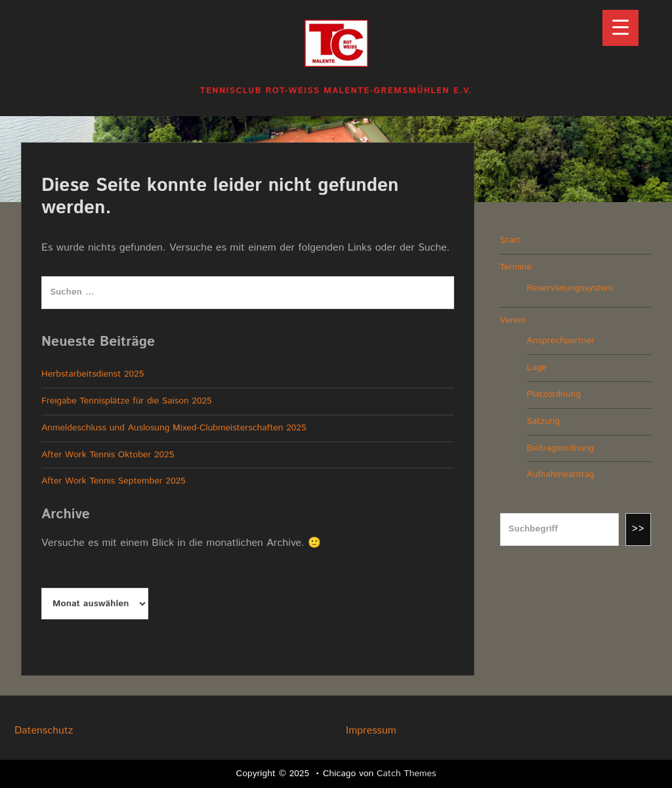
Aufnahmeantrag (561, 474)
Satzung (543, 421)
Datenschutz (44, 731)
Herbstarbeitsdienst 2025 (93, 374)
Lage (537, 367)
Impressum (371, 731)
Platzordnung (554, 394)
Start (510, 240)
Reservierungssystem (570, 288)
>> (639, 529)
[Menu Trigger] (620, 28)
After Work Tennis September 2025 (114, 481)
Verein (513, 320)
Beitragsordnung (561, 448)
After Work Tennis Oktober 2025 (108, 455)
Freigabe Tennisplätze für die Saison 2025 (127, 401)
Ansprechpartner (561, 341)
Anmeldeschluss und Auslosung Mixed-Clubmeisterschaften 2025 (174, 428)
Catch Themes (407, 774)
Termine (516, 267)
